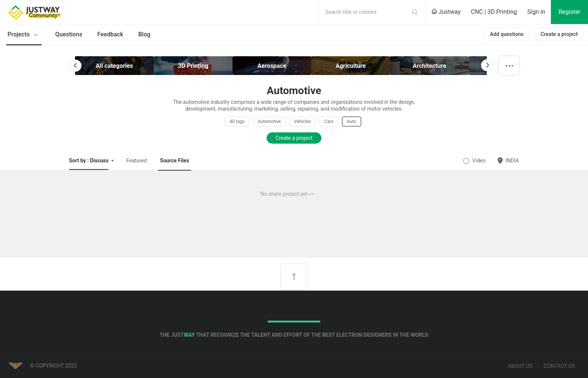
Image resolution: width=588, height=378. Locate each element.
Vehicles (302, 121)
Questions (69, 34)
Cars (329, 121)
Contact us (559, 366)
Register (569, 12)
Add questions (507, 34)
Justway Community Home (54, 12)
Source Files (175, 160)
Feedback (110, 34)
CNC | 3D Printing (494, 12)
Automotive (269, 121)
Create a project (559, 34)
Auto (352, 121)
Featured (136, 160)
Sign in (536, 12)
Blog (144, 34)
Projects (24, 35)
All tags (237, 121)
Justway (446, 12)
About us (520, 366)
